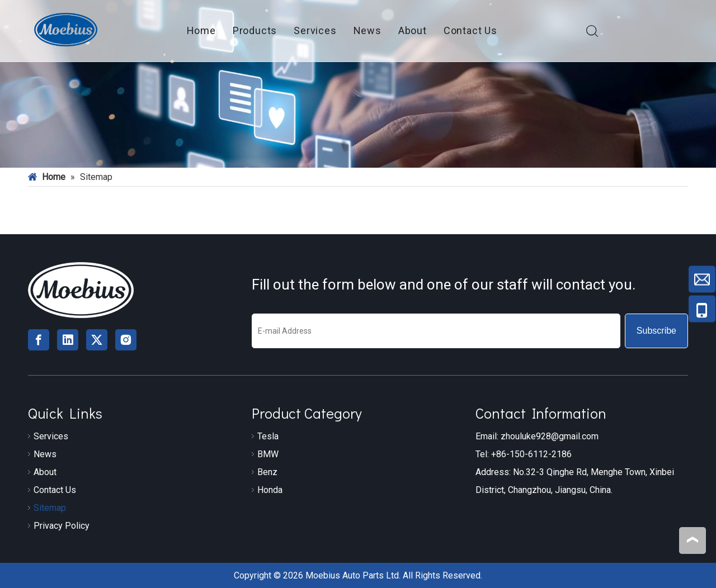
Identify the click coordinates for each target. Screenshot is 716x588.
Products (255, 30)
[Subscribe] (656, 331)
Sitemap (50, 508)
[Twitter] (97, 340)
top (693, 540)
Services (315, 30)
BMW (268, 454)
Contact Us (470, 30)
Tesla (268, 436)
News (368, 30)
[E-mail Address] (436, 331)
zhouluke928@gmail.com (550, 436)
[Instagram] (126, 340)
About (413, 30)
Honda (270, 490)
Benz (267, 472)
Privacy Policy (62, 526)
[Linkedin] (68, 340)
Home (201, 30)
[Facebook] (39, 340)
